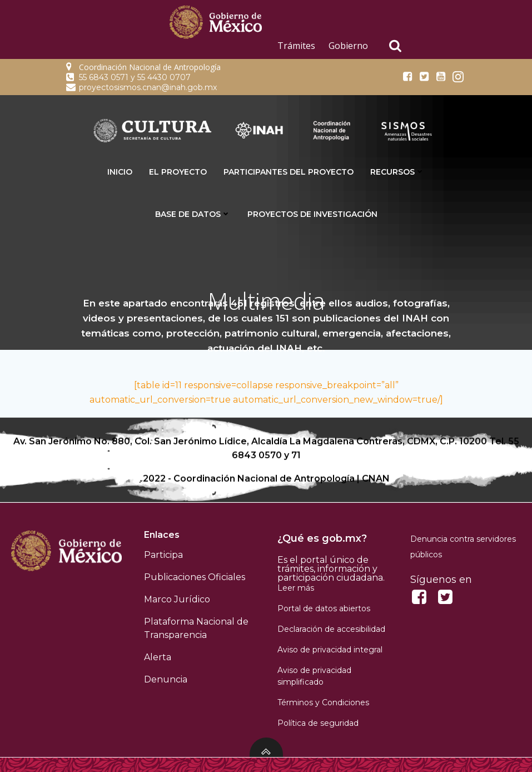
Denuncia (166, 679)
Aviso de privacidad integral (330, 650)
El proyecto (178, 172)
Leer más (296, 588)
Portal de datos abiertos (324, 608)
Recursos (397, 172)
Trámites (296, 46)
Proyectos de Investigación (312, 214)
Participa (163, 555)
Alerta (158, 657)
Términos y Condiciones (323, 702)
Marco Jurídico (177, 599)
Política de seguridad (318, 723)
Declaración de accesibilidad (331, 629)
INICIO (120, 172)
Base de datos (193, 214)
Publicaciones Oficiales (195, 577)
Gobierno (348, 46)
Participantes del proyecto (289, 172)
